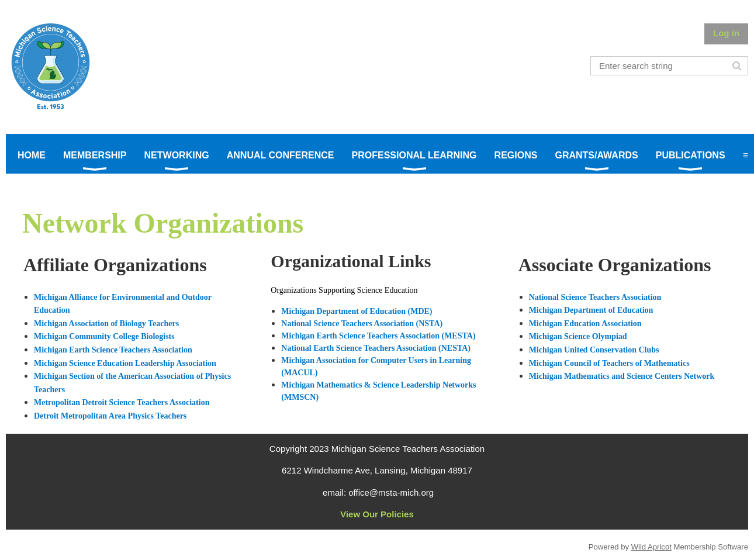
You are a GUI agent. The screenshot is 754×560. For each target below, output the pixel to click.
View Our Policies (377, 514)
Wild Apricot (651, 547)
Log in (726, 33)
